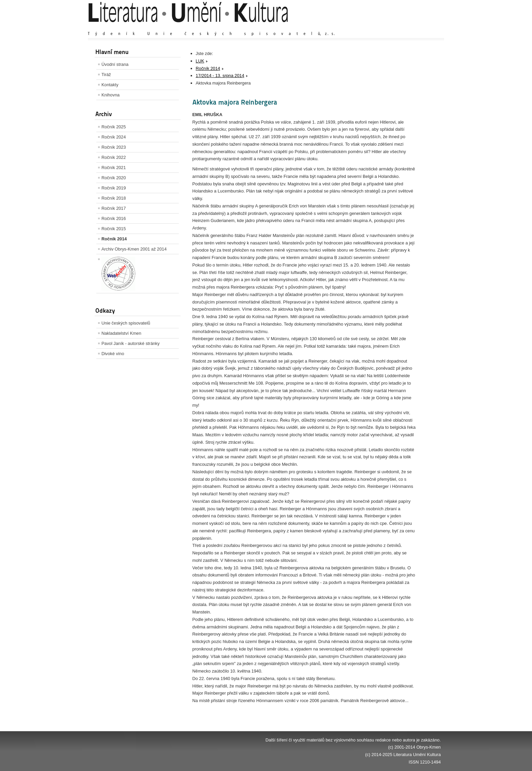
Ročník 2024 (114, 137)
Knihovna (110, 95)
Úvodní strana (115, 64)
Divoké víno (113, 354)
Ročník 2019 (114, 188)
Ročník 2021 (114, 168)
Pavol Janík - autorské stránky (130, 343)
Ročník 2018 (114, 198)
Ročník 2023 (114, 147)
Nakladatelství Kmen (121, 333)
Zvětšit (381, 27)
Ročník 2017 (114, 208)
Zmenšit (420, 27)
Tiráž (106, 75)
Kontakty (110, 85)
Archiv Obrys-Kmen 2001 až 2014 (134, 249)
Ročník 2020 (114, 178)
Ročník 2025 (114, 127)
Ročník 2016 (114, 218)
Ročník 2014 (114, 239)
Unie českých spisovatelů (126, 323)
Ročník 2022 (114, 157)
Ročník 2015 (114, 229)
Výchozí (400, 27)
